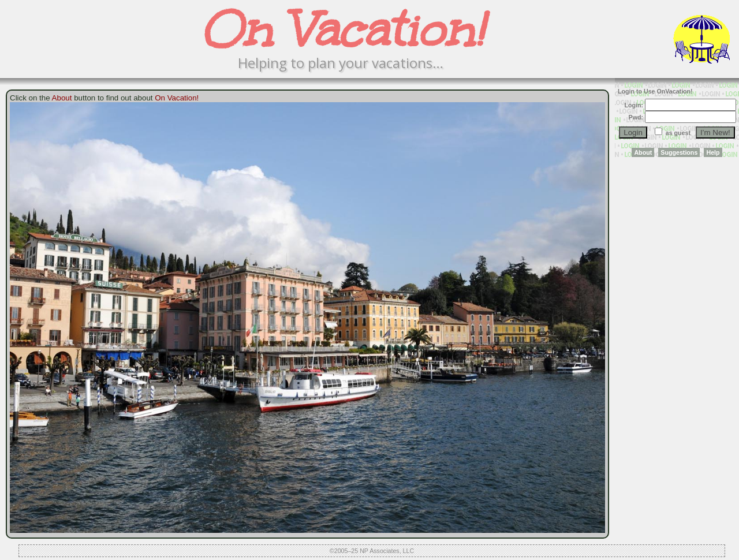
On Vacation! (177, 98)
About (643, 152)
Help (713, 152)
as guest (678, 133)
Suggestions (679, 152)
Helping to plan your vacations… (341, 63)
